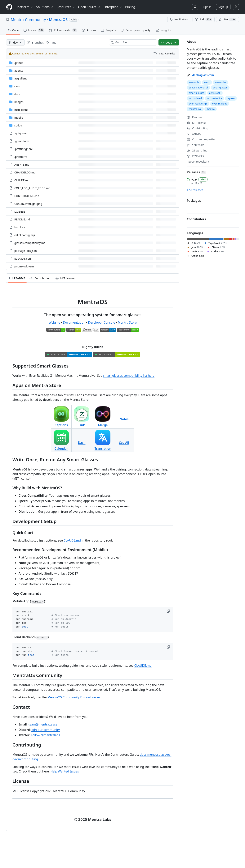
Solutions (45, 7)
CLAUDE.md (72, 540)
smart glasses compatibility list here (129, 376)
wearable (194, 82)
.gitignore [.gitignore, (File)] (20, 133)
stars (196, 145)
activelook (215, 93)
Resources (66, 7)
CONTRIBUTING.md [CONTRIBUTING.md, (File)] (27, 196)
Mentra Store (127, 322)
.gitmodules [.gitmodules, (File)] (22, 141)
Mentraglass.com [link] (203, 75)
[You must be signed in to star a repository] (227, 19)
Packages (194, 201)
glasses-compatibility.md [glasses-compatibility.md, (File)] (30, 243)
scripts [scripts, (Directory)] (18, 125)
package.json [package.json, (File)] (23, 259)
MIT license (197, 123)
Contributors (196, 219)
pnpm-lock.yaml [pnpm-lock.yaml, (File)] (24, 266)
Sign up (223, 7)
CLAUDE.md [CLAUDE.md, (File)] (22, 180)
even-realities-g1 (198, 104)
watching (197, 150)
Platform (25, 7)
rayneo (231, 98)
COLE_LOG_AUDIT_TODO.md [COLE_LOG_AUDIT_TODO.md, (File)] (32, 188)
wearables (220, 82)
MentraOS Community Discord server (74, 697)
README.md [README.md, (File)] (22, 219)
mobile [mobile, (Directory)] (19, 118)
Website (54, 322)
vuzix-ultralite (214, 98)
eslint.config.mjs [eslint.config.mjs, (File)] (25, 235)
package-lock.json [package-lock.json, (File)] (26, 251)
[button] (169, 611)
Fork (204, 19)
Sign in (207, 7)
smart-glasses (197, 93)
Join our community (46, 730)
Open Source (89, 7)
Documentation (74, 322)
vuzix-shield (195, 98)
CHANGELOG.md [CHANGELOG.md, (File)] (25, 172)
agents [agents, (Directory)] (19, 71)
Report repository (198, 162)
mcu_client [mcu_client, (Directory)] (21, 110)
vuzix (207, 82)
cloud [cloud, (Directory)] (18, 86)
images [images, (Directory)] (19, 102)
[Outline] (174, 278)
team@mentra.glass (43, 724)
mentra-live (195, 109)
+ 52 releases (195, 190)
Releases (196, 172)
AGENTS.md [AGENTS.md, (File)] (22, 165)
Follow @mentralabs (45, 735)
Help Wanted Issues (65, 771)
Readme (195, 117)
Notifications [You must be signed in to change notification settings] (179, 19)
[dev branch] (15, 42)
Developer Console (102, 322)
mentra (211, 109)
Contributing (197, 128)
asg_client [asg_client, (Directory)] (21, 78)
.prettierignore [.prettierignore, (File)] (24, 149)
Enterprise (113, 7)
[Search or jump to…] (195, 7)
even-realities (220, 104)
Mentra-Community (28, 20)
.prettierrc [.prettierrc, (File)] (21, 157)
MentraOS (58, 20)
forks (195, 156)
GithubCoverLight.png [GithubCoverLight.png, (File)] (28, 204)
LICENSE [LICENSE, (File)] (20, 212)
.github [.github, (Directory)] (19, 63)
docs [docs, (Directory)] (17, 94)
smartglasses (220, 88)
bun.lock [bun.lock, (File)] (20, 227)
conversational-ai (198, 88)
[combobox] (135, 42)
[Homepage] (9, 7)
